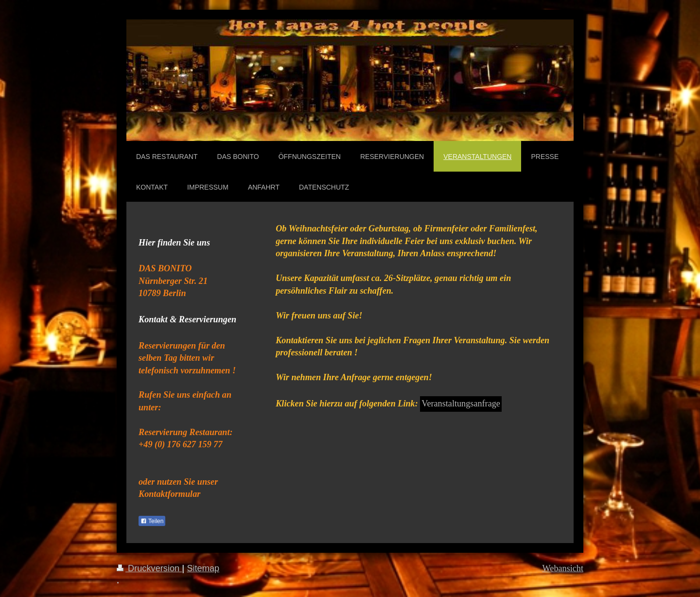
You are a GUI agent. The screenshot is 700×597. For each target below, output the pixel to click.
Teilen (152, 521)
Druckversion (149, 568)
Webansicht (563, 568)
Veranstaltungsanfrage (461, 404)
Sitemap (203, 568)
